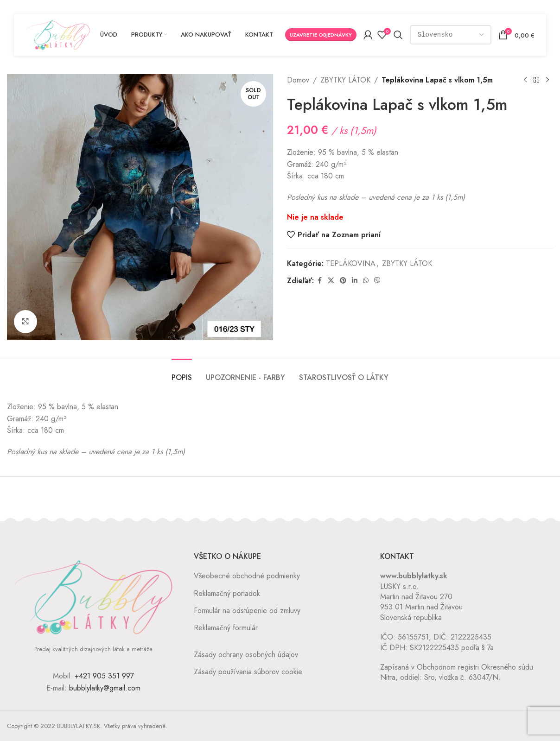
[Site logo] (58, 34)
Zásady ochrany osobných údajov (246, 655)
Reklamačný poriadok (227, 593)
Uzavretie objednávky (321, 35)
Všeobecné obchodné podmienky (247, 576)
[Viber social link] (377, 281)
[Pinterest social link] (343, 281)
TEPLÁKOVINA (351, 263)
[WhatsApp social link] (366, 281)
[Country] (451, 35)
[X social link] (331, 281)
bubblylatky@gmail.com (105, 688)
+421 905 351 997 (104, 676)
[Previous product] (525, 80)
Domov (298, 80)
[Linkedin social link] (355, 281)
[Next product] (547, 80)
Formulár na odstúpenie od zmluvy (247, 611)
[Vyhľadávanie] (399, 35)
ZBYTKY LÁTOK (345, 80)
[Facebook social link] (319, 281)
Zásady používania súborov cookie (248, 672)
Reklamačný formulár (226, 628)
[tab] (182, 373)
